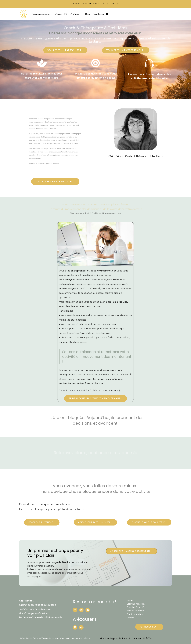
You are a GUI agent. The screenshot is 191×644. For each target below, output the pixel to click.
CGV (150, 639)
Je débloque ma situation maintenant (94, 398)
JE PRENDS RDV (148, 627)
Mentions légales (109, 639)
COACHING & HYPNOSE (41, 522)
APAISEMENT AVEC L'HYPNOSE (94, 522)
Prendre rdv (99, 14)
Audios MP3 (61, 14)
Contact (130, 618)
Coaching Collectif (135, 607)
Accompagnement (41, 14)
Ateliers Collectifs (135, 611)
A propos (75, 14)
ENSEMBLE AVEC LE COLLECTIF (148, 522)
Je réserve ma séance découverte (130, 551)
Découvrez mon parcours (54, 181)
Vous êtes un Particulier (64, 50)
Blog (88, 14)
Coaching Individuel (136, 604)
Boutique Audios (135, 614)
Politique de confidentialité (133, 639)
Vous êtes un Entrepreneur (125, 50)
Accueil (130, 600)
